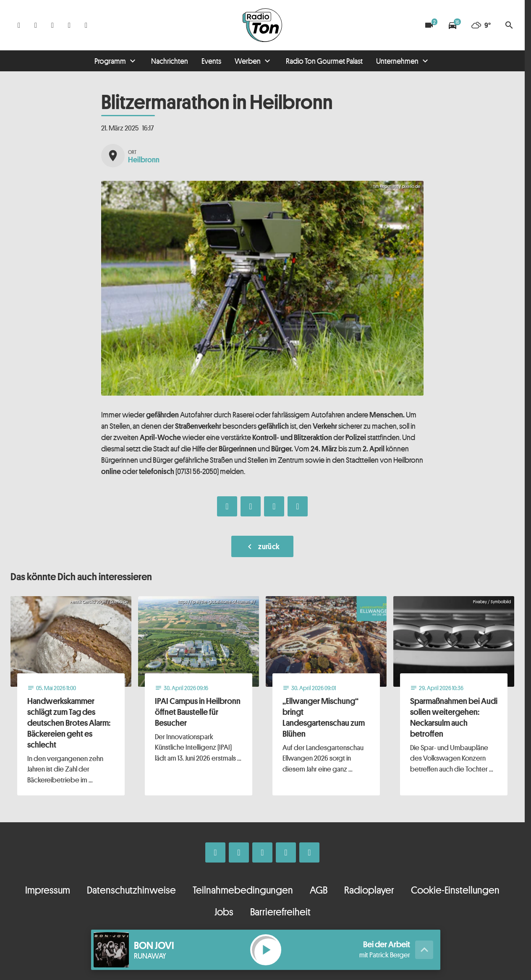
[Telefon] (69, 25)
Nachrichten (170, 61)
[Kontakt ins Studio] (86, 25)
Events (211, 61)
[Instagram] (36, 25)
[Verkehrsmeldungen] (453, 25)
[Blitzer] (429, 25)
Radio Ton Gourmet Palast (324, 61)
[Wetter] (481, 25)
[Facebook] (19, 25)
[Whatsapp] (52, 25)
